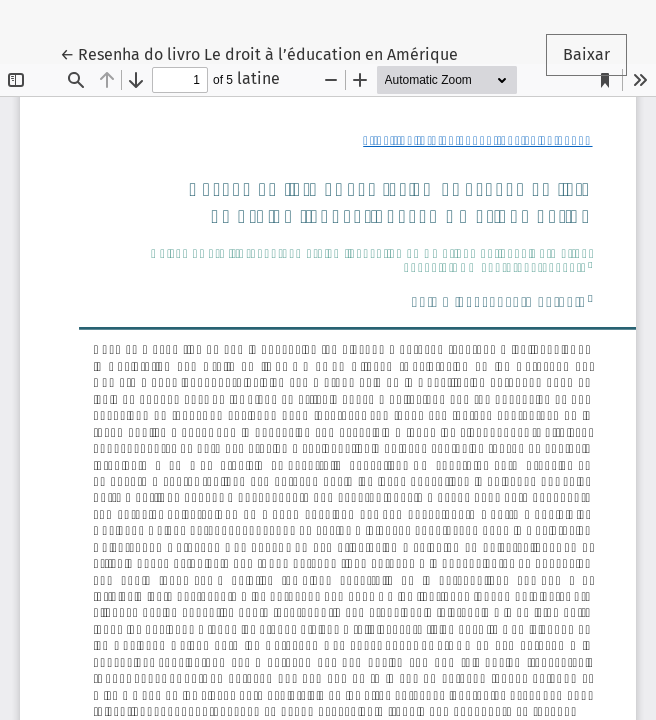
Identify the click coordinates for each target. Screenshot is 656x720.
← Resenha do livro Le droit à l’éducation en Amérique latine (259, 65)
